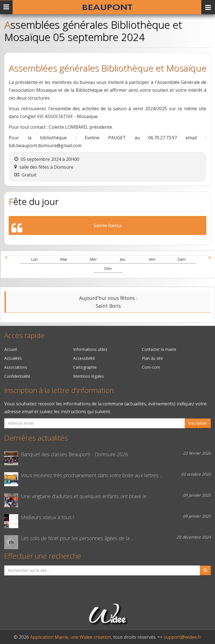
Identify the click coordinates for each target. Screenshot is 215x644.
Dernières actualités (36, 438)
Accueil (11, 349)
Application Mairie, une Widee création (70, 637)
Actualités (13, 358)
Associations (16, 367)
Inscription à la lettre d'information (59, 390)
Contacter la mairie (159, 349)
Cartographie (85, 367)
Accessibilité (84, 358)
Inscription (198, 423)
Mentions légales (89, 376)
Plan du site (152, 358)
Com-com (151, 367)
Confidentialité (17, 376)
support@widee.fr (182, 637)
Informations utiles (90, 349)
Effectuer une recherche (43, 556)
